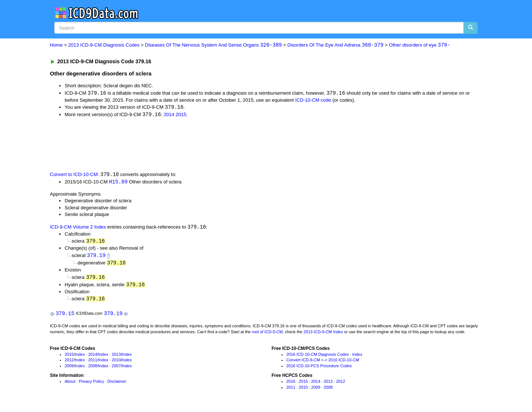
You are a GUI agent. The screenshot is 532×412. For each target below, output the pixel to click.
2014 (169, 116)
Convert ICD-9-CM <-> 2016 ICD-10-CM (323, 363)
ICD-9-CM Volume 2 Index (78, 228)
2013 (116, 357)
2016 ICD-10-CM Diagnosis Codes (318, 357)
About (70, 384)
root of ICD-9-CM (267, 335)
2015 (181, 116)
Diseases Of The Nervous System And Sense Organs (213, 45)
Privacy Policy (91, 384)
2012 (69, 363)
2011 (93, 363)
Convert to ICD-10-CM (74, 175)
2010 (116, 363)
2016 (291, 384)
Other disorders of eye (420, 45)
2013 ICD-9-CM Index (323, 335)
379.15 (65, 316)
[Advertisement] (182, 145)
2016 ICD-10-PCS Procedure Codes (319, 369)
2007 (116, 369)
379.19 (96, 257)
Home (56, 45)
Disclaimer (117, 384)
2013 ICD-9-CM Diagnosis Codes (104, 45)
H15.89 (118, 183)
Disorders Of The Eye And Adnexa (335, 45)
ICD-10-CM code (313, 100)
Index (80, 357)
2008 (93, 369)
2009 (69, 369)
